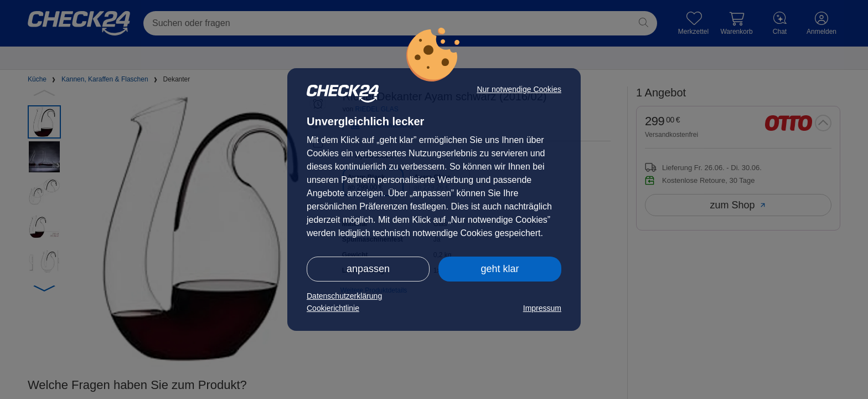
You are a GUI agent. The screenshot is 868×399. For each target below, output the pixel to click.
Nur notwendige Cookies (519, 89)
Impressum (542, 308)
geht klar (500, 269)
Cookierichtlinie (333, 308)
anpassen (368, 269)
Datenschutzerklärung (344, 296)
